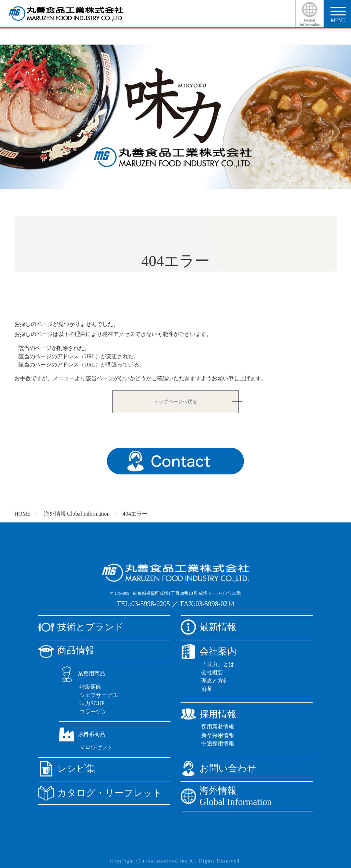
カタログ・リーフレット (100, 793)
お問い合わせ (219, 768)
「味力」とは (218, 664)
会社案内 (209, 652)
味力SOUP (92, 703)
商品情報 (66, 650)
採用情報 (209, 714)
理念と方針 (215, 681)
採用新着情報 (218, 727)
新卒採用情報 (218, 735)
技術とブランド (81, 627)
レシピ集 (67, 769)
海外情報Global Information (226, 796)
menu (338, 15)
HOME (22, 514)
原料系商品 (82, 734)
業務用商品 (82, 673)
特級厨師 (90, 687)
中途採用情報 (218, 743)
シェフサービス (99, 695)
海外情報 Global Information (77, 514)
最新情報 (209, 627)
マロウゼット (96, 747)
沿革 (207, 689)
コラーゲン (93, 712)
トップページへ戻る (175, 402)
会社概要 (212, 672)
